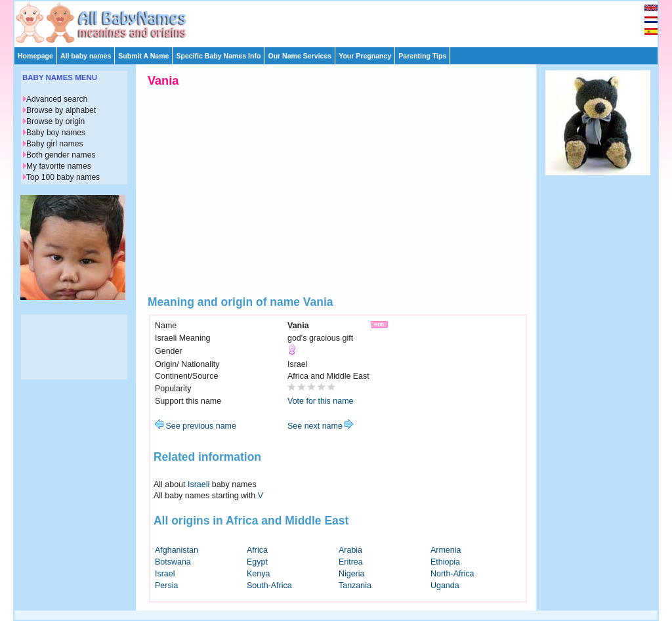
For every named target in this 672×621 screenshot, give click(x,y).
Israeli (199, 484)
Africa (257, 550)
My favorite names (59, 166)
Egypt (257, 562)
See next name (320, 426)
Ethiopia (445, 562)
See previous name (196, 426)
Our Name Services (300, 56)
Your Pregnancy (365, 56)
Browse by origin (55, 121)
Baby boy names (56, 133)
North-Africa (452, 574)
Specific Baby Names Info (218, 56)
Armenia (446, 550)
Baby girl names (55, 144)
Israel (165, 574)
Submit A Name (143, 56)
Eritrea (351, 562)
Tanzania (355, 586)
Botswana (173, 562)
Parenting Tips (422, 56)
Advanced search (57, 99)
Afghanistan (177, 550)
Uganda (445, 586)
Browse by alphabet (61, 110)
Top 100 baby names (63, 177)
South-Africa (269, 586)
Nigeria (352, 574)
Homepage (35, 56)
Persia (166, 586)
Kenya (258, 574)
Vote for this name (321, 401)
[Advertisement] (342, 21)
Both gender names (61, 155)
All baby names (86, 56)
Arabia (350, 550)
